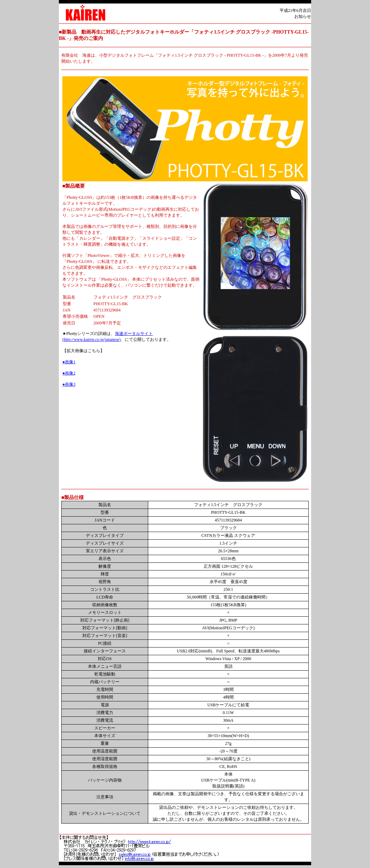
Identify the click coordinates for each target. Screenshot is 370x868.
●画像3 (69, 384)
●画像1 (69, 362)
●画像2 (69, 373)
